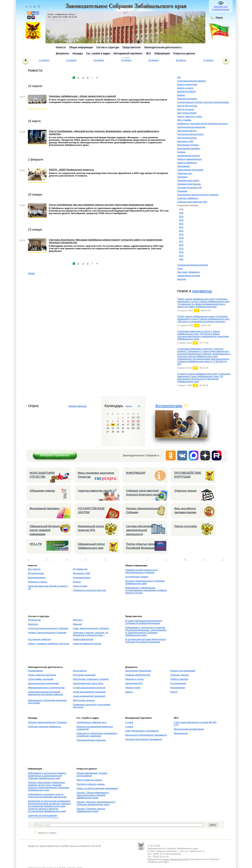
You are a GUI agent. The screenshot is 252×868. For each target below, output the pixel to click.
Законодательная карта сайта (88, 683)
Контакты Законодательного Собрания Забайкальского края (145, 582)
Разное (174, 692)
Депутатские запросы (84, 700)
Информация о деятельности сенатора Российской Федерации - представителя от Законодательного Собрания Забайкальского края (146, 631)
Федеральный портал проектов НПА (91, 528)
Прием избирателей (83, 639)
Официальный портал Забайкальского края (91, 546)
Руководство (34, 620)
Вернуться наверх (47, 833)
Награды (181, 152)
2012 (181, 259)
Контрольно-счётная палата (190, 134)
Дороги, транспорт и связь (190, 117)
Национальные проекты (188, 156)
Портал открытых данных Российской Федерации (142, 546)
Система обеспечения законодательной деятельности (140, 530)
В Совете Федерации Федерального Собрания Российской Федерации (144, 622)
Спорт (180, 269)
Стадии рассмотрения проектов (89, 688)
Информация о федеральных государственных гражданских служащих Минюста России (146, 590)
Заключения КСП (134, 683)
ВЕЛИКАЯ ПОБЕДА (186, 92)
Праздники (182, 191)
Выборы (181, 95)
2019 (181, 234)
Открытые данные (185, 491)
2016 (181, 245)
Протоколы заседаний (84, 675)
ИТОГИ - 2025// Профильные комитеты (71, 170)
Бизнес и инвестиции (187, 84)
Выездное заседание (187, 99)
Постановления (178, 683)
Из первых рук (80, 569)
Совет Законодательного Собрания (91, 628)
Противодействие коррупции (91, 740)
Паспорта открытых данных (91, 784)
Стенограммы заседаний (41, 679)
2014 (181, 252)
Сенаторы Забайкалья (188, 198)
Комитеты (33, 624)
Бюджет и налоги (185, 88)
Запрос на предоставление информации (97, 788)
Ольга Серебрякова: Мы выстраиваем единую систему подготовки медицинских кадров (101, 205)
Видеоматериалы (37, 578)
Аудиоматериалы (82, 578)
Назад (31, 273)
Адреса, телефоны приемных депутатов (48, 644)
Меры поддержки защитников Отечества (96, 475)
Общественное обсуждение (190, 170)
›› (97, 77)
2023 (181, 220)
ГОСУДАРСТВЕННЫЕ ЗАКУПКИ (91, 510)
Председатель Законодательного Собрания (198, 195)
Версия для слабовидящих (221, 8)
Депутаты (78, 620)
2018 (181, 238)
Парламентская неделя (188, 181)
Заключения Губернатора (138, 671)
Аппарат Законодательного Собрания (47, 633)
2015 (181, 249)
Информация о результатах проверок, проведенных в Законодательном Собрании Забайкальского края (47, 776)
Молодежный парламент (189, 149)
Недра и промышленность (190, 159)
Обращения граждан (42, 491)
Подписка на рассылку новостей (89, 590)
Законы (129, 692)
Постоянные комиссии (39, 639)
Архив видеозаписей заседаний (89, 692)
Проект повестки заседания (42, 675)
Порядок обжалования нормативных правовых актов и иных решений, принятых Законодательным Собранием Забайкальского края (48, 786)
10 (128, 421)
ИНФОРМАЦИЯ (136, 473)
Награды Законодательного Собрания (143, 510)
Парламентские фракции (189, 184)
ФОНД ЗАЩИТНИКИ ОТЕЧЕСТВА (42, 475)
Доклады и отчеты (134, 679)
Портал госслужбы (186, 526)
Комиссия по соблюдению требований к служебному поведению (97, 735)
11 (133, 421)
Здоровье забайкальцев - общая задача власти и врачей (82, 96)
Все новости (34, 569)
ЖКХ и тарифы (184, 120)
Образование (184, 166)
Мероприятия (181, 733)
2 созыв (129, 727)
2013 (181, 256)
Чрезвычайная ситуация (189, 276)
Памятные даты (185, 173)
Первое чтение (133, 688)
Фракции (77, 624)
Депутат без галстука (187, 106)
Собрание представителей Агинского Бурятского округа (143, 493)
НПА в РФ (36, 544)
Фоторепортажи (169, 406)
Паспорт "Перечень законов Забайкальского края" (91, 810)
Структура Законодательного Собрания (48, 628)
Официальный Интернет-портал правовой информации (45, 530)
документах (202, 291)
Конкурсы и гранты (37, 582)
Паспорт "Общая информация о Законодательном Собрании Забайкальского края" (93, 795)
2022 (181, 224)
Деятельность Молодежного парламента (146, 735)
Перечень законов (179, 675)
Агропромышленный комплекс (192, 81)
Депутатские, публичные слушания (91, 679)
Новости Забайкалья (187, 163)
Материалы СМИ (185, 141)
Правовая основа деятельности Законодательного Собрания (141, 571)
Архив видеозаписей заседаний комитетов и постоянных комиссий (45, 693)
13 (108, 425)
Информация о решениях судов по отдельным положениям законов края (47, 796)
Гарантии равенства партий (95, 491)
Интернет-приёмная (55, 455)
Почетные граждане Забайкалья (44, 727)
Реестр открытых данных (89, 780)
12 (138, 421)
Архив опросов (77, 406)
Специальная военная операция (193, 265)
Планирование (35, 671)
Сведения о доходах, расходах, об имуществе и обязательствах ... (90, 634)
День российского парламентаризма (185, 510)
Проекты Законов (179, 679)
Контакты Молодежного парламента (144, 739)
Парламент (182, 177)
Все (179, 77)
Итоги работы (80, 671)
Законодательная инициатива (191, 127)
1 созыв (129, 722)
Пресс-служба (80, 586)
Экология (182, 279)
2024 (181, 217)
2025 (181, 213)
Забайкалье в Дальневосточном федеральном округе (203, 124)
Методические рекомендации (189, 729)
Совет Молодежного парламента (142, 731)
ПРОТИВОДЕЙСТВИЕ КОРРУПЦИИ (188, 475)
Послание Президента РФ (190, 188)
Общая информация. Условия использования (92, 774)
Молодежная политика (188, 145)
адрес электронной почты (176, 859)
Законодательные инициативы (43, 683)
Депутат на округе (186, 109)
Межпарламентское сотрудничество (46, 688)
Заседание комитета (187, 131)
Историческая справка (137, 577)
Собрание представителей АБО (192, 202)
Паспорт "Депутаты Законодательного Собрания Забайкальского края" (96, 803)
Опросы (77, 582)
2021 (181, 227)
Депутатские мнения (187, 113)
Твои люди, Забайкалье (188, 272)
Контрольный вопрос (187, 138)
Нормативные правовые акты (92, 722)
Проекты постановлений (183, 671)
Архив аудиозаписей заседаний (89, 696)
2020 (181, 231)
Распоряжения (178, 688)
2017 (181, 241)
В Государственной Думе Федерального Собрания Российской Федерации (146, 641)
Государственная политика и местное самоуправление (203, 102)
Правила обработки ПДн (138, 675)
